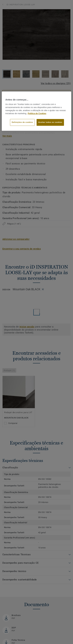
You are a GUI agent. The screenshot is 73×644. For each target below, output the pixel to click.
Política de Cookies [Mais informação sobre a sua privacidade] (37, 114)
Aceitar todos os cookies (50, 122)
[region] (36, 111)
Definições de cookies (22, 122)
